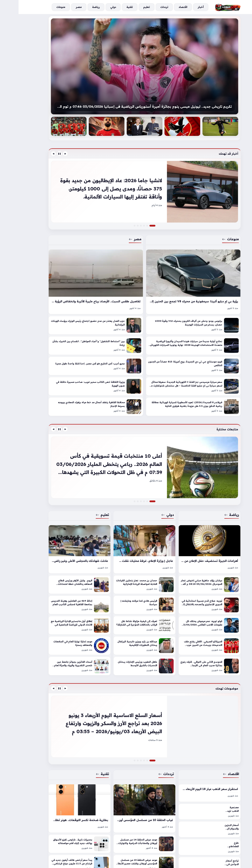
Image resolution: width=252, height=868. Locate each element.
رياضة (213, 503)
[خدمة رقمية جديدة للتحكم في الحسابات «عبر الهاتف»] (119, 743)
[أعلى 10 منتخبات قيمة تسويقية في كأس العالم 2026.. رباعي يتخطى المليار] (126, 459)
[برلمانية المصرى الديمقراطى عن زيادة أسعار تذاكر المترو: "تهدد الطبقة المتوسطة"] (122, 220)
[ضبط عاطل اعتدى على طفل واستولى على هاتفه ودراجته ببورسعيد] (116, 743)
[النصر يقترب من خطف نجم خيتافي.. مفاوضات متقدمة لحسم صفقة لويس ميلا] (129, 490)
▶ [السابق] (47, 154)
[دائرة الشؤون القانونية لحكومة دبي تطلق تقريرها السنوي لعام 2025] (125, 490)
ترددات (148, 757)
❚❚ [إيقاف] (41, 154)
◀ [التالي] (35, 154)
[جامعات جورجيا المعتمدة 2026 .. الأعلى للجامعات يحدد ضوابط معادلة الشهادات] (116, 490)
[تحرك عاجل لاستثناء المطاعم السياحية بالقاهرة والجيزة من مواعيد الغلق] (119, 220)
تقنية (84, 757)
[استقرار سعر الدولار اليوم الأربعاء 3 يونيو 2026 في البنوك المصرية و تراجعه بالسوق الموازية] (129, 743)
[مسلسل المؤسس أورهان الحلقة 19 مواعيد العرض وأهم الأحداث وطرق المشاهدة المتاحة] (125, 743)
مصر (117, 233)
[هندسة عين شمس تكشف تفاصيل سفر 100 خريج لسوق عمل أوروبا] (119, 490)
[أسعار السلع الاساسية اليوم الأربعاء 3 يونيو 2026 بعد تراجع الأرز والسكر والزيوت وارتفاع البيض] (126, 712)
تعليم (84, 503)
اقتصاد (212, 757)
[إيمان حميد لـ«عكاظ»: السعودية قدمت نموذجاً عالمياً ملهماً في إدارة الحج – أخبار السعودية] (122, 490)
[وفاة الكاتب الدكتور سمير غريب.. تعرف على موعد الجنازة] (116, 220)
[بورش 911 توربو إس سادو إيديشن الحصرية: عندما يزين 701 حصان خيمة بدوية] (129, 220)
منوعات (212, 233)
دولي (149, 503)
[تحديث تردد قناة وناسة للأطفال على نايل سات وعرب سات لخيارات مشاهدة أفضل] (122, 743)
